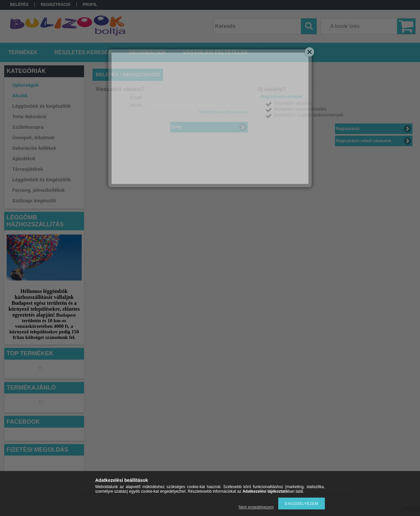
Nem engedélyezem (256, 507)
